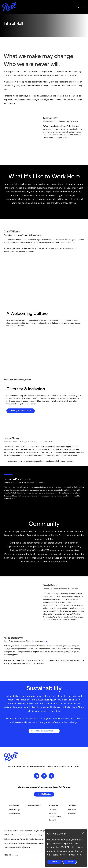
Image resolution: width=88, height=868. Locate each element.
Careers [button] (72, 804)
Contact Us (53, 820)
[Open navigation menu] (84, 7)
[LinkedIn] (44, 775)
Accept (54, 862)
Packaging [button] (14, 804)
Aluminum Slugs (14, 809)
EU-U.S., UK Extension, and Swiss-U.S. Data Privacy (21, 835)
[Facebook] (51, 775)
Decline (70, 862)
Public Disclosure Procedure (13, 847)
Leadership (53, 812)
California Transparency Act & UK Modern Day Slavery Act (23, 839)
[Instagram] (37, 775)
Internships (72, 812)
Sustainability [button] (35, 804)
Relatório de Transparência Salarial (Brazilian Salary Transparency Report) (28, 843)
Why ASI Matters (15, 812)
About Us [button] (53, 804)
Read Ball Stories (44, 793)
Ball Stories (53, 809)
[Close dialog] (83, 833)
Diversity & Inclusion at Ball (21, 411)
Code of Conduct (55, 816)
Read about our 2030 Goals (42, 731)
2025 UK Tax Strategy (11, 831)
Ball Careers (73, 809)
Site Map (27, 847)
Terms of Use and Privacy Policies (31, 831)
